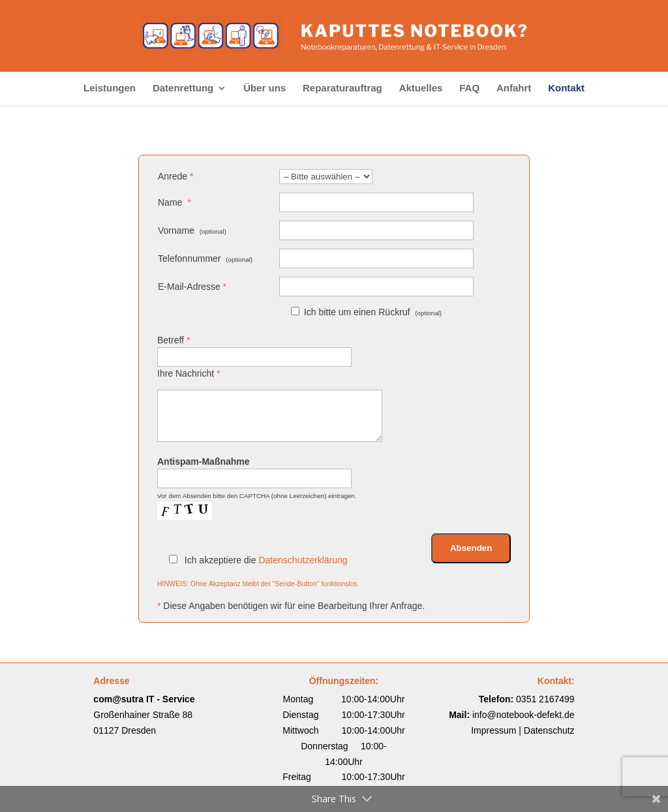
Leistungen (110, 88)
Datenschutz (549, 730)
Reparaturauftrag (342, 88)
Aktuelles (421, 88)
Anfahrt (514, 88)
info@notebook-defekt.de (524, 715)
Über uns (265, 88)
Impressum (493, 730)
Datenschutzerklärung (303, 560)
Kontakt (566, 88)
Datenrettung (183, 88)
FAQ (469, 88)
